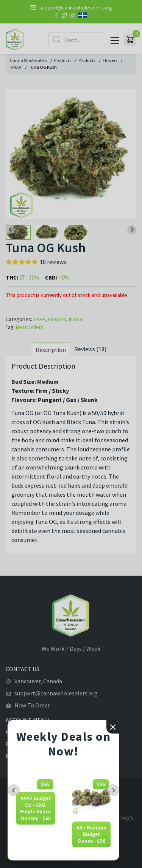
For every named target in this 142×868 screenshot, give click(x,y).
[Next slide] (113, 790)
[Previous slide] (14, 790)
